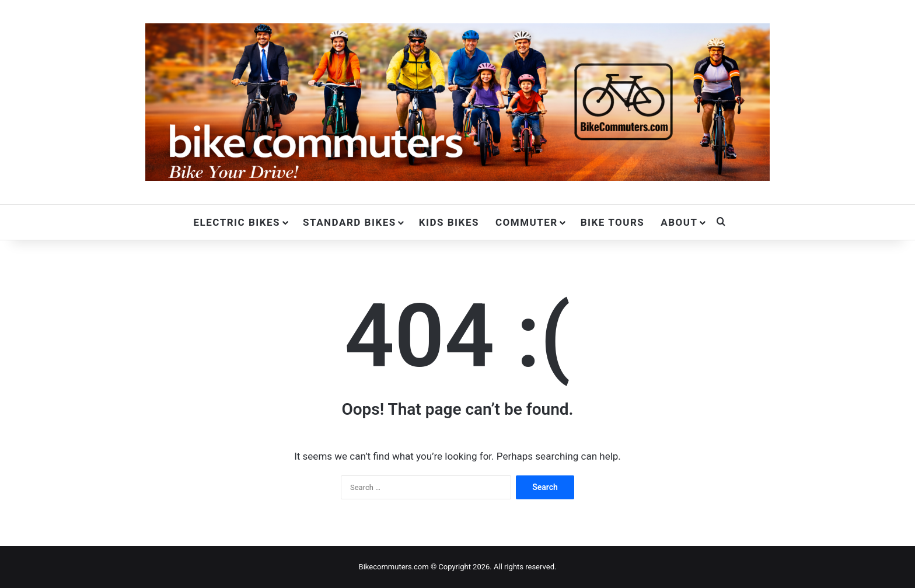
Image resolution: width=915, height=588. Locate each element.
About (679, 222)
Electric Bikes (237, 222)
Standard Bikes (350, 222)
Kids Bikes (449, 222)
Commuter (527, 222)
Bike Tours (613, 222)
